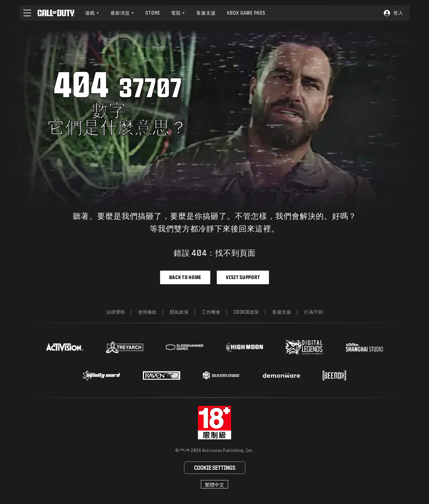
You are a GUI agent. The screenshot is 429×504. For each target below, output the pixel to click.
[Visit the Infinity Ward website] (102, 375)
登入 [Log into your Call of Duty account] (398, 13)
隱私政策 (179, 312)
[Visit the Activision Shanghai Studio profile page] (364, 347)
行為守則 (313, 312)
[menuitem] (92, 13)
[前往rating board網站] (215, 423)
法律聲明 (115, 312)
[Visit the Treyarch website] (125, 347)
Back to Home (185, 277)
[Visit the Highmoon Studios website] (244, 347)
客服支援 (282, 312)
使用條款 (147, 312)
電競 (178, 13)
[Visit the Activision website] (65, 347)
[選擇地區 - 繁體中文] (214, 484)
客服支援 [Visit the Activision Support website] (206, 13)
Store (153, 13)
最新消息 (122, 13)
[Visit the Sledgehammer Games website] (185, 347)
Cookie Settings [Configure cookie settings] (215, 468)
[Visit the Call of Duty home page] (56, 13)
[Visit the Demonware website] (281, 375)
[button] (27, 13)
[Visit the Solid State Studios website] (221, 375)
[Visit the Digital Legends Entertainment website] (304, 347)
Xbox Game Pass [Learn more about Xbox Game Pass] (246, 13)
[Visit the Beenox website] (334, 375)
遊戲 (92, 13)
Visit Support (243, 277)
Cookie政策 (247, 312)
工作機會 (211, 312)
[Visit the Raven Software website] (162, 375)
